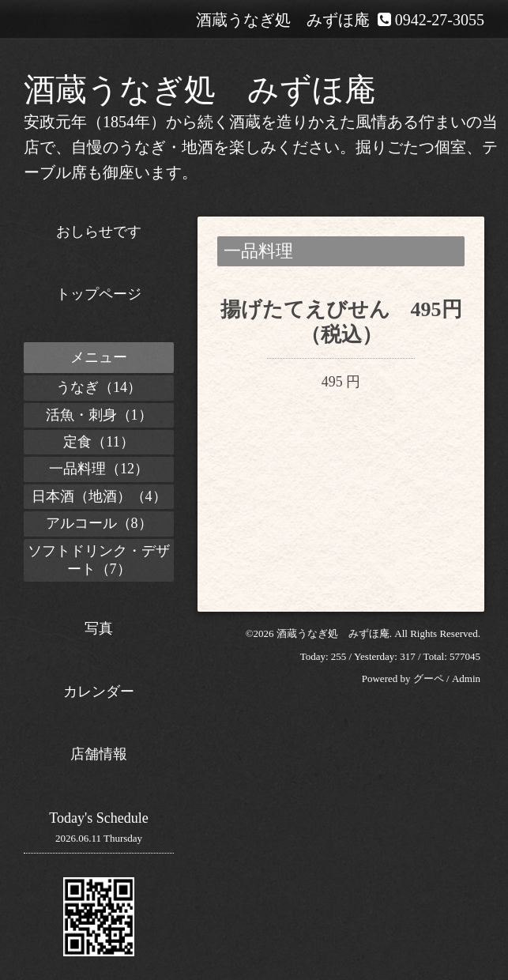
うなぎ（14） (99, 387)
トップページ (99, 294)
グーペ (429, 678)
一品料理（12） (99, 469)
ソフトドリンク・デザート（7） (99, 560)
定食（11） (98, 442)
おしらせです (99, 232)
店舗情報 (99, 754)
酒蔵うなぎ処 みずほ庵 (200, 90)
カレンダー (99, 692)
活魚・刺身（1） (99, 415)
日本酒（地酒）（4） (99, 496)
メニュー (99, 357)
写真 (99, 628)
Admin (466, 678)
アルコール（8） (99, 523)
